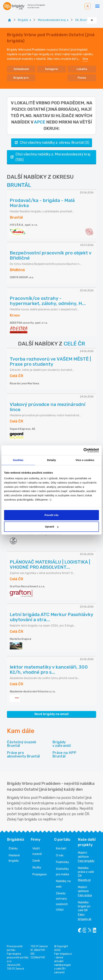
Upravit (52, 527)
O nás (60, 855)
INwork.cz (84, 880)
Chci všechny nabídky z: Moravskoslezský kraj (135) (50, 157)
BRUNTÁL (19, 185)
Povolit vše (51, 515)
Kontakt (61, 848)
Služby (37, 867)
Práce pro (23, 754)
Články (13, 848)
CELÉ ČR (74, 344)
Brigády (62, 744)
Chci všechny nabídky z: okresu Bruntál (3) (52, 143)
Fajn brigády (86, 861)
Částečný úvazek (22, 744)
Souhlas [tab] (18, 460)
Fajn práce (85, 895)
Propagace (39, 874)
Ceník (36, 861)
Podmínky (62, 862)
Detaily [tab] (51, 460)
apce (40, 122)
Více (85, 59)
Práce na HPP (64, 754)
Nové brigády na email (52, 714)
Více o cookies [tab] (85, 460)
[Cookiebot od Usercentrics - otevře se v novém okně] (83, 450)
